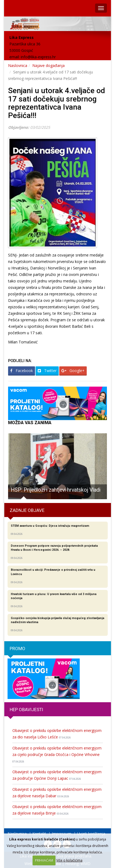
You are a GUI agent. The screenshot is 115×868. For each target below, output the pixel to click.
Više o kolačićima (69, 860)
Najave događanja (48, 65)
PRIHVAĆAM (44, 860)
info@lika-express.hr (38, 57)
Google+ (73, 371)
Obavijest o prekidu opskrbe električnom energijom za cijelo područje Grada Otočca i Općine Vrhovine (57, 754)
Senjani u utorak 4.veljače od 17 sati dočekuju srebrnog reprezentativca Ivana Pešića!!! (57, 103)
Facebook (22, 371)
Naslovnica (18, 65)
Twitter (47, 371)
